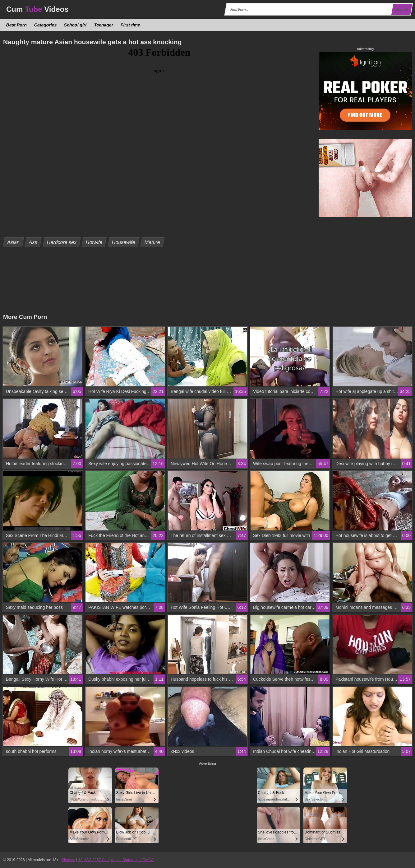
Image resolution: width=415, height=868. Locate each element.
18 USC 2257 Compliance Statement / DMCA (116, 860)
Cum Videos (37, 9)
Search (402, 9)
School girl (75, 25)
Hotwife (94, 242)
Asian (14, 242)
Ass (33, 242)
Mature (152, 242)
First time (130, 25)
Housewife (124, 242)
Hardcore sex (62, 242)
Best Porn (17, 25)
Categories (46, 25)
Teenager (104, 25)
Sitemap (68, 860)
